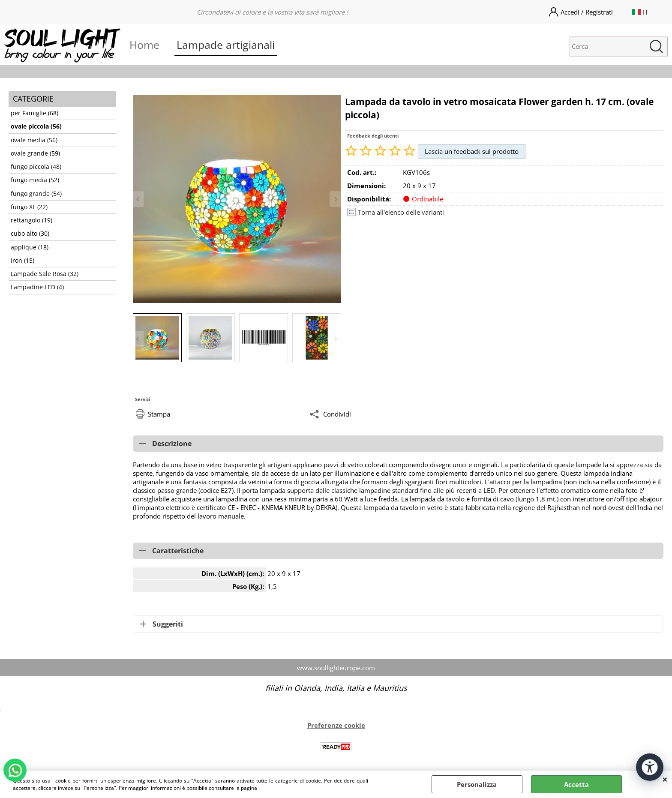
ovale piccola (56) (36, 126)
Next (335, 339)
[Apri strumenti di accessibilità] (650, 767)
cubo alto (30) (30, 234)
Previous (138, 339)
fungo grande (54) (36, 194)
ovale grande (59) (35, 153)
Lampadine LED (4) (37, 287)
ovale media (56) (34, 140)
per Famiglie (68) (34, 113)
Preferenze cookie (336, 725)
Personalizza (477, 784)
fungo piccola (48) (36, 167)
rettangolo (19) (31, 220)
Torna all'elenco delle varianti (401, 212)
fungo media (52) (35, 180)
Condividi (337, 414)
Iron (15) (22, 261)
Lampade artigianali (226, 45)
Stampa (159, 414)
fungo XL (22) (29, 207)
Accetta (576, 784)
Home (144, 45)
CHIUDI (665, 779)
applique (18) (30, 247)
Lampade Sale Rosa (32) (45, 274)
